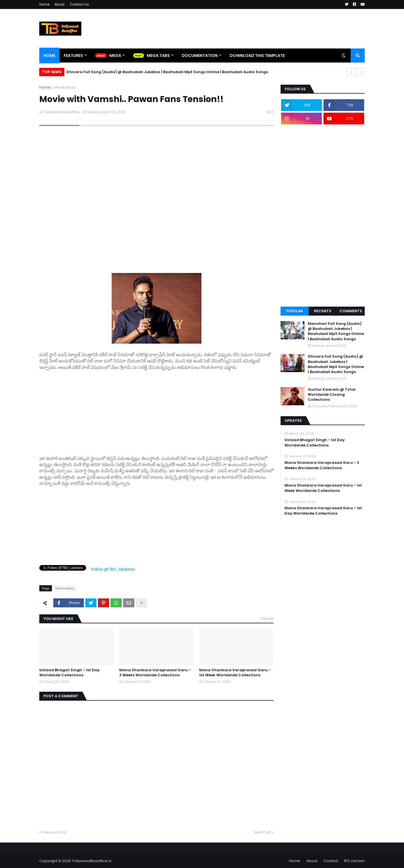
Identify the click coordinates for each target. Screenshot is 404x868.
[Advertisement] (156, 410)
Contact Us (79, 4)
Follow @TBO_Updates (113, 569)
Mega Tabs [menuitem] (158, 55)
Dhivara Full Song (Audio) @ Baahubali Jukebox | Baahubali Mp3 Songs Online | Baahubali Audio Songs (167, 72)
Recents (323, 311)
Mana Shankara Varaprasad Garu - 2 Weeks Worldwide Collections (155, 673)
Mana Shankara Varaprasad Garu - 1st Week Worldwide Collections (235, 673)
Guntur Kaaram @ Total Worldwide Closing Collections (332, 395)
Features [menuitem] (73, 55)
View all (267, 618)
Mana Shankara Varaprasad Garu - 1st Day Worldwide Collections (323, 511)
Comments (351, 311)
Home (44, 4)
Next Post (262, 832)
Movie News (65, 87)
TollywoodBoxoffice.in (92, 861)
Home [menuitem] (49, 55)
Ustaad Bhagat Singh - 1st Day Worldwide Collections (69, 673)
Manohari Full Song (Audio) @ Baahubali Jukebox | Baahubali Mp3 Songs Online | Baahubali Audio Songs (336, 331)
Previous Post (54, 832)
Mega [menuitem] (115, 55)
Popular (295, 311)
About (59, 4)
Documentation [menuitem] (200, 55)
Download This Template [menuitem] (257, 55)
